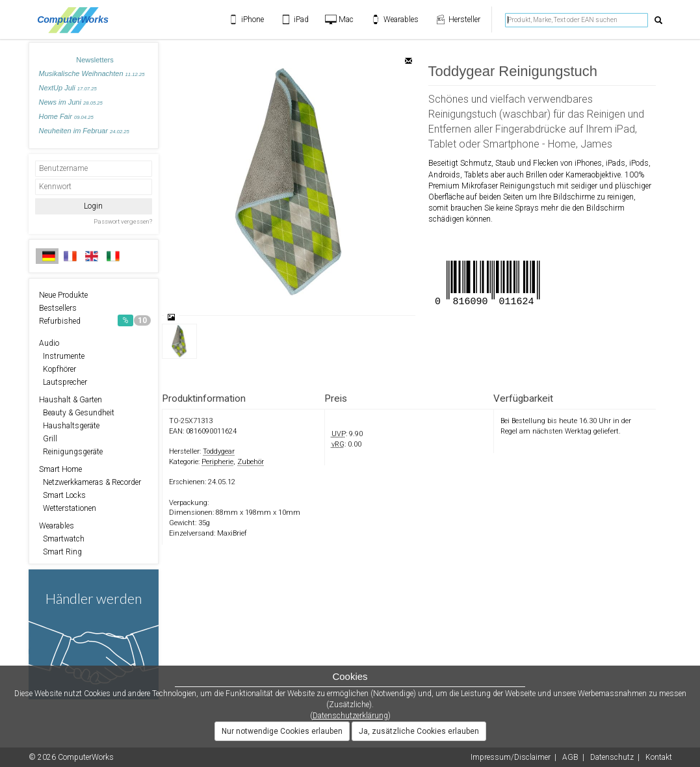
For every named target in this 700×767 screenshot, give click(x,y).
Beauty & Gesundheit (77, 413)
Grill (48, 439)
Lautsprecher (63, 382)
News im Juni (71, 102)
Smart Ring (60, 552)
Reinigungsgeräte (71, 452)
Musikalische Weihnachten (92, 73)
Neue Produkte (63, 295)
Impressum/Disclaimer (511, 757)
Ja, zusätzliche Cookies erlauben (419, 731)
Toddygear (219, 451)
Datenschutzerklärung (350, 716)
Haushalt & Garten (71, 400)
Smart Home (60, 469)
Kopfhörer (58, 369)
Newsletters (95, 60)
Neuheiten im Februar (84, 131)
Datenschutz (612, 757)
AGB (570, 757)
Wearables (57, 526)
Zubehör (251, 462)
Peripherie (217, 462)
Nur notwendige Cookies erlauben (282, 731)
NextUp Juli (68, 88)
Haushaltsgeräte (69, 426)
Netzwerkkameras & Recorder (90, 482)
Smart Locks (62, 495)
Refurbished (95, 320)
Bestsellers (58, 308)
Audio (49, 343)
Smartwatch (62, 539)
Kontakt (659, 757)
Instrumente (62, 356)
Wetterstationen (68, 508)
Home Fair (66, 116)
